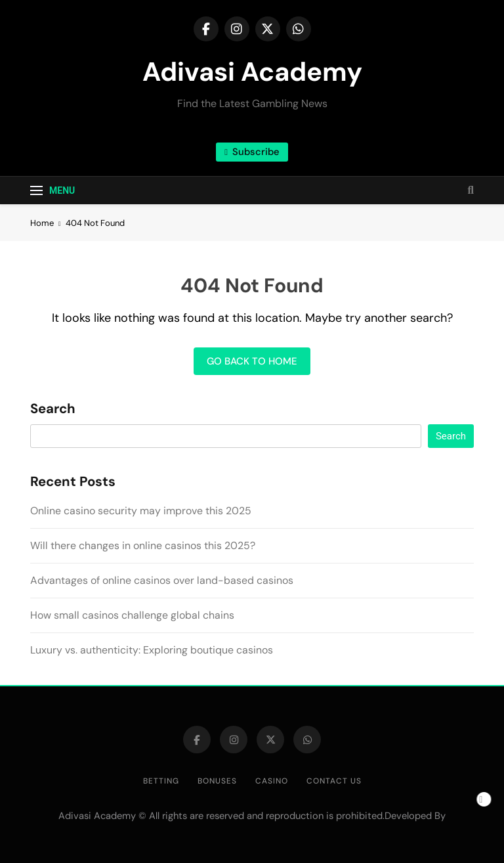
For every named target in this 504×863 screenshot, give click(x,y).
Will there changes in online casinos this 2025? (143, 545)
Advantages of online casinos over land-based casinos (162, 580)
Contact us (334, 781)
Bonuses (217, 781)
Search (53, 409)
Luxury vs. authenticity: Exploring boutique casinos (152, 650)
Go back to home (252, 361)
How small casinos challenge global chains (132, 615)
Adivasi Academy (252, 72)
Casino (272, 781)
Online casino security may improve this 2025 (141, 511)
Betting (161, 781)
